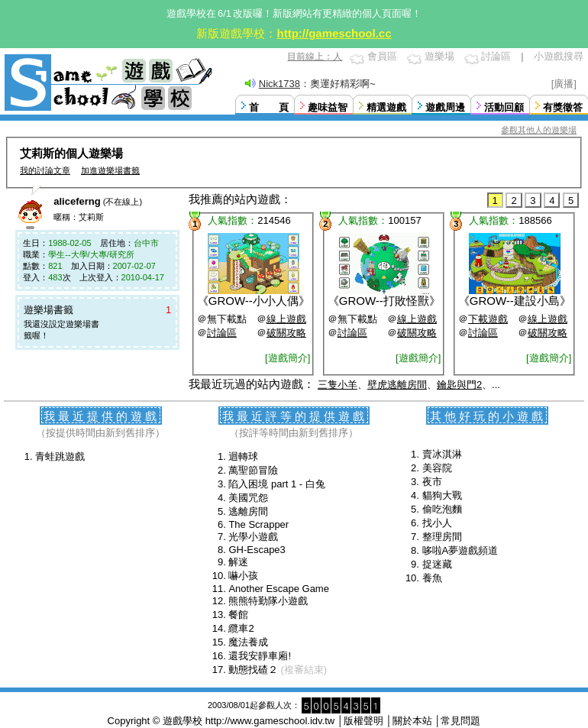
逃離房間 (248, 511)
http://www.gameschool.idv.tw (270, 721)
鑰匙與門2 (459, 385)
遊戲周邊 (445, 107)
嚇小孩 (243, 576)
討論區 (496, 56)
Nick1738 (279, 84)
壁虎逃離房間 (397, 385)
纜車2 (241, 628)
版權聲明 (363, 721)
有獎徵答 (563, 107)
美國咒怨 (248, 498)
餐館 (238, 615)
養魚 (432, 578)
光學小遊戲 (253, 537)
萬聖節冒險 (253, 470)
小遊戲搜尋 (559, 56)
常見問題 (460, 721)
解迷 (238, 562)
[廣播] (564, 84)
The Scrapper (258, 524)
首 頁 (269, 107)
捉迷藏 (437, 564)
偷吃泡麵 (442, 509)
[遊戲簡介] (288, 358)
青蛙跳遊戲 (60, 456)
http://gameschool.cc (334, 33)
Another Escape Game (279, 589)
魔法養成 (248, 642)
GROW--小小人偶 (254, 301)
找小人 (437, 523)
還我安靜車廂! (260, 656)
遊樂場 (439, 56)
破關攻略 (286, 333)
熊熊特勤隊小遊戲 (268, 601)
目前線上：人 (315, 57)
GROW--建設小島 (515, 301)
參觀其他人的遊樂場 (539, 130)
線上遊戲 (286, 319)
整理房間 (442, 537)
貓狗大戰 (442, 495)
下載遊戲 (488, 319)
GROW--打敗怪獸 (384, 301)
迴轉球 (243, 456)
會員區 (382, 56)
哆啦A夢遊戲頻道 (460, 550)
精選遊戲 (386, 107)
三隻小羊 (338, 385)
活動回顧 (504, 107)
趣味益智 (328, 107)
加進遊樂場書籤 (110, 170)
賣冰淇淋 (442, 454)
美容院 (437, 468)
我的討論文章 (45, 170)
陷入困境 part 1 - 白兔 (276, 484)
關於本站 (412, 721)
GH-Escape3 (257, 550)
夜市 (432, 482)
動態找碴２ (253, 670)
